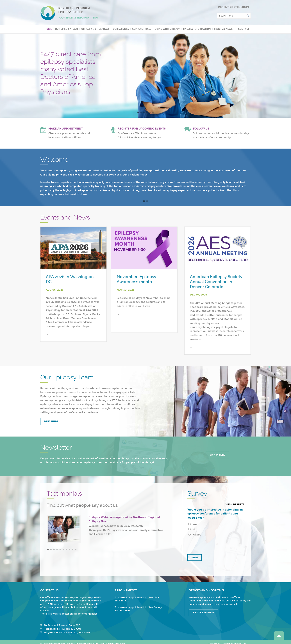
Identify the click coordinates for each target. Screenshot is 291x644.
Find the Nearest (203, 613)
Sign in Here (218, 455)
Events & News (223, 29)
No (192, 529)
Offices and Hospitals (95, 29)
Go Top (279, 636)
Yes (193, 524)
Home (48, 29)
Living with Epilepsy (167, 29)
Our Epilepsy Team (66, 29)
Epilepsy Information (197, 29)
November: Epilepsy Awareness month (136, 279)
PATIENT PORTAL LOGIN (234, 7)
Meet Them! (51, 421)
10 (76, 549)
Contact (244, 29)
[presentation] (215, 545)
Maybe (195, 535)
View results (235, 505)
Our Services (121, 29)
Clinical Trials (142, 29)
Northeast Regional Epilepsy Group (69, 13)
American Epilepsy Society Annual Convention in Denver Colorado (216, 282)
